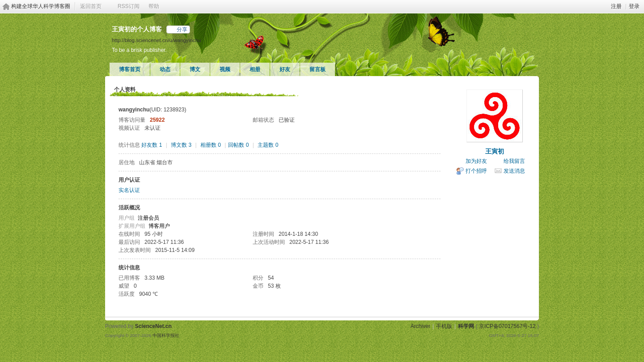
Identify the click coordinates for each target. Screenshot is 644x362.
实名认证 (129, 190)
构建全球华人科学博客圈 (41, 6)
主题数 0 (268, 145)
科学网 (466, 326)
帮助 (154, 6)
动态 (165, 69)
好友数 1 (152, 145)
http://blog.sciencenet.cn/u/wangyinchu (156, 40)
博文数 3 (181, 145)
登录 (634, 6)
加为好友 (476, 161)
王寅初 (495, 151)
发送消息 (514, 171)
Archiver (420, 326)
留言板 (318, 69)
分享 (182, 30)
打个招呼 (476, 171)
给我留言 (514, 161)
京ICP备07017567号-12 (507, 326)
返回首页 (91, 6)
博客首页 (130, 69)
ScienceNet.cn (153, 326)
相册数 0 (211, 145)
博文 (195, 69)
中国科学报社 (166, 335)
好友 (285, 69)
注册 (616, 6)
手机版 (444, 326)
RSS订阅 (129, 6)
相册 (255, 69)
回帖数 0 (238, 145)
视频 (225, 69)
